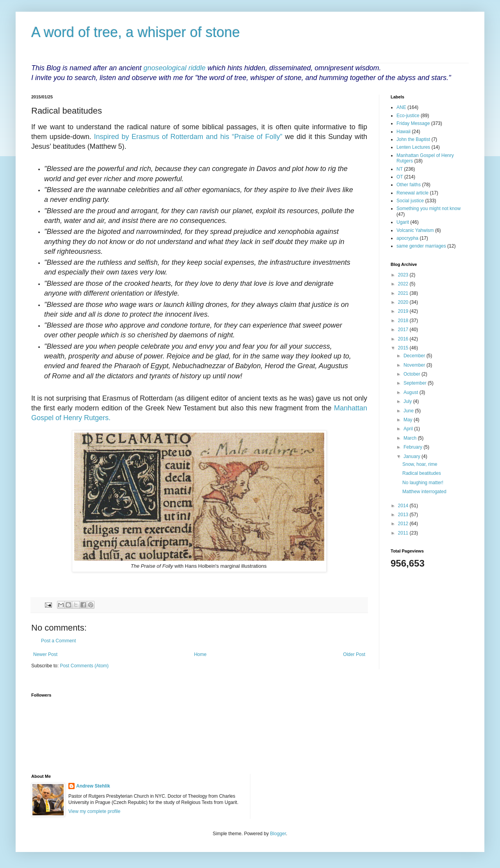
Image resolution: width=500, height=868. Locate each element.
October (412, 374)
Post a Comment (58, 641)
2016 (404, 339)
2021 (404, 293)
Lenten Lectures (413, 147)
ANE (401, 107)
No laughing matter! (423, 483)
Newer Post (45, 654)
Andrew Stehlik (93, 786)
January (412, 456)
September (416, 383)
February (413, 447)
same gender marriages (421, 246)
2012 (404, 524)
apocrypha (407, 238)
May (409, 420)
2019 (404, 311)
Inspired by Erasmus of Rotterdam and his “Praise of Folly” (188, 137)
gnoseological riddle (174, 68)
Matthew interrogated (424, 492)
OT (400, 177)
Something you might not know (429, 209)
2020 (404, 302)
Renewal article (412, 193)
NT (400, 169)
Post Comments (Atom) (84, 666)
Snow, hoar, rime (420, 464)
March (411, 438)
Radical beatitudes (422, 473)
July (408, 401)
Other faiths (409, 185)
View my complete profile (94, 811)
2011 (404, 533)
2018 (404, 321)
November (415, 365)
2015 (404, 348)
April (409, 429)
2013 (404, 515)
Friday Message (413, 123)
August (412, 392)
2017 (404, 330)
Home (200, 654)
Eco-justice (408, 116)
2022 (404, 284)
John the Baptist (413, 139)
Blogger (278, 834)
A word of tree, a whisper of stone (136, 32)
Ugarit (403, 222)
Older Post (354, 654)
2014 (404, 506)
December (415, 356)
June (409, 411)
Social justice (410, 201)
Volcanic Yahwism (415, 230)
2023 (404, 275)
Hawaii (404, 132)
